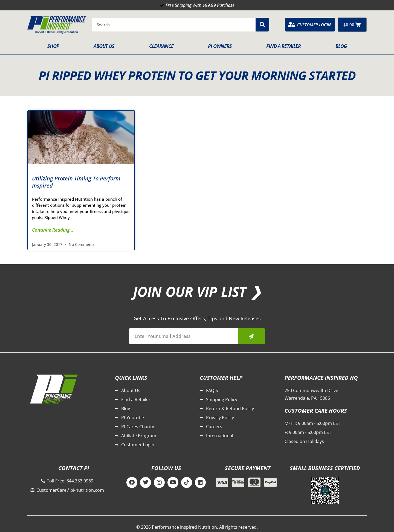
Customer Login (314, 25)
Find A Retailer (283, 46)
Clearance (161, 46)
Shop (53, 46)
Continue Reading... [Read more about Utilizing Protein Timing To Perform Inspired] (53, 230)
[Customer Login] (292, 25)
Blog (341, 46)
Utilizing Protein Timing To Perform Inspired (76, 182)
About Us (104, 46)
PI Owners (220, 46)
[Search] (262, 25)
